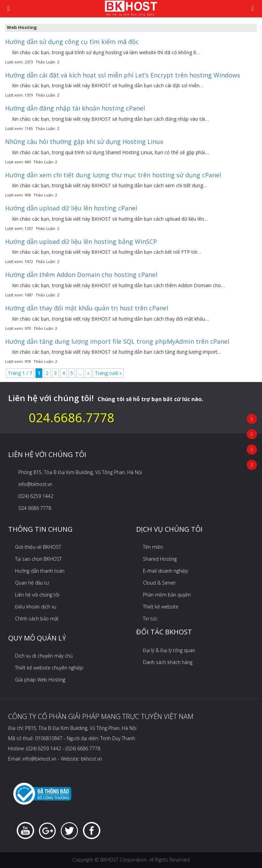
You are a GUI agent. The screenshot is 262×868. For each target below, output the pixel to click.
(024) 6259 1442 (36, 496)
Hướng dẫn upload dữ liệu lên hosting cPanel (71, 208)
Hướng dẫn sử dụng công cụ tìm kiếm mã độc (72, 42)
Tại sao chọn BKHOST (38, 559)
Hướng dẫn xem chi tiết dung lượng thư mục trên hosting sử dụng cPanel (113, 175)
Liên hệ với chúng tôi (37, 595)
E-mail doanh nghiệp (166, 571)
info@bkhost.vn (35, 484)
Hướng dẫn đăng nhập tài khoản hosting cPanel (75, 108)
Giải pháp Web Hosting (40, 680)
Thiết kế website (161, 607)
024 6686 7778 (35, 508)
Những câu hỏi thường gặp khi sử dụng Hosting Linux (84, 142)
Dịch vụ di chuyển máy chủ (44, 656)
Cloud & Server (159, 583)
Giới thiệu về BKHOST (38, 547)
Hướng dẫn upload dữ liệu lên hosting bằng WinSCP (81, 241)
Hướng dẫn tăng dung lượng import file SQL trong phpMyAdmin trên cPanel (117, 341)
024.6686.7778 (71, 418)
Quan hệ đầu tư (32, 583)
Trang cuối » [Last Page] (108, 373)
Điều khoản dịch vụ (36, 607)
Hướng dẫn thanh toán (40, 571)
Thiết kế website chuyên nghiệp (49, 668)
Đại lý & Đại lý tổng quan (169, 650)
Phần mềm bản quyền (167, 595)
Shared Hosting (160, 559)
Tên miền (153, 547)
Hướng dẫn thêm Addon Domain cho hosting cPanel (81, 275)
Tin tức (150, 619)
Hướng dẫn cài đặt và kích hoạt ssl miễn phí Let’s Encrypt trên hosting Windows (123, 75)
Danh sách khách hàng (168, 662)
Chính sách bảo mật (37, 619)
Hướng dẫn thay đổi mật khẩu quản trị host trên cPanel (87, 308)
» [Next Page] (88, 373)
